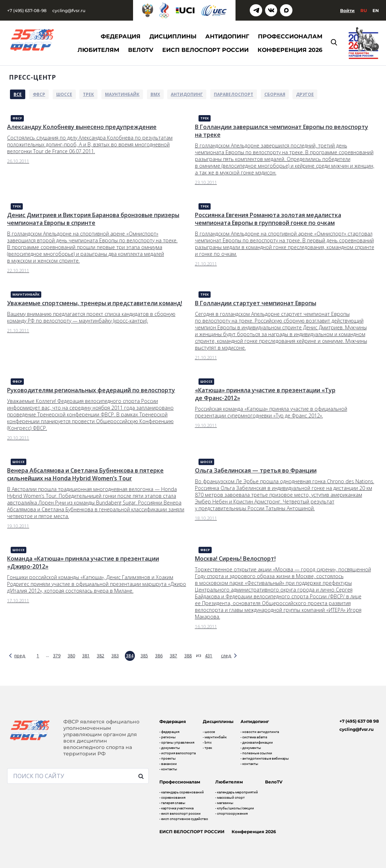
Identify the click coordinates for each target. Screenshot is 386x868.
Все (18, 94)
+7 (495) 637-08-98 (27, 10)
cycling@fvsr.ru (69, 10)
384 (130, 656)
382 (101, 656)
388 (188, 656)
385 (144, 656)
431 (209, 656)
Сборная (275, 94)
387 (173, 656)
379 (57, 656)
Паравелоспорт (234, 94)
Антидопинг (187, 94)
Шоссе (64, 94)
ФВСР (39, 94)
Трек (88, 94)
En (376, 10)
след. (226, 656)
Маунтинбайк (122, 94)
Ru (364, 10)
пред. (20, 656)
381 (86, 656)
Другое (305, 94)
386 (159, 656)
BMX (155, 94)
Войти (347, 10)
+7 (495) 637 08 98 (359, 721)
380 (71, 656)
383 (115, 656)
